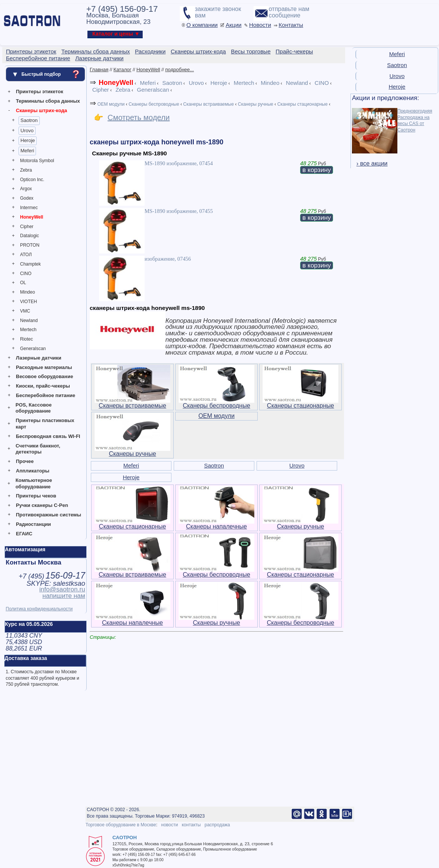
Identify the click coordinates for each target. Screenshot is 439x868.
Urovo (27, 131)
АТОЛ (26, 255)
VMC (25, 311)
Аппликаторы (33, 471)
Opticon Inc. (32, 180)
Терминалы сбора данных (48, 101)
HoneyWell (32, 217)
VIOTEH (29, 302)
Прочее (25, 461)
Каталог (122, 70)
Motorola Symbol (37, 161)
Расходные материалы (44, 367)
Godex (27, 198)
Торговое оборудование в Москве (121, 825)
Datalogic (30, 236)
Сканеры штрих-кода (41, 110)
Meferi (27, 151)
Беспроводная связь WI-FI (48, 436)
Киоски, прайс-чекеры (43, 386)
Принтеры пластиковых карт (45, 424)
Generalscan (33, 349)
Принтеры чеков (36, 496)
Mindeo (27, 292)
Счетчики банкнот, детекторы (38, 449)
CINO (26, 274)
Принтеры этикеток (40, 91)
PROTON (30, 245)
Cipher (27, 227)
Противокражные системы (48, 515)
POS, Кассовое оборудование (33, 408)
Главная (99, 70)
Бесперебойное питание (46, 395)
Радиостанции (33, 524)
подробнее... (179, 70)
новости (170, 825)
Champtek (30, 264)
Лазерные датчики (39, 358)
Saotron (29, 120)
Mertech (28, 330)
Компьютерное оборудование (34, 483)
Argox (26, 189)
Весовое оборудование (44, 376)
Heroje (28, 140)
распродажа (217, 825)
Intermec (29, 208)
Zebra (26, 170)
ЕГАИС (24, 534)
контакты (191, 825)
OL (23, 283)
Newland (29, 321)
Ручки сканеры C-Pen (42, 505)
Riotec (26, 339)
